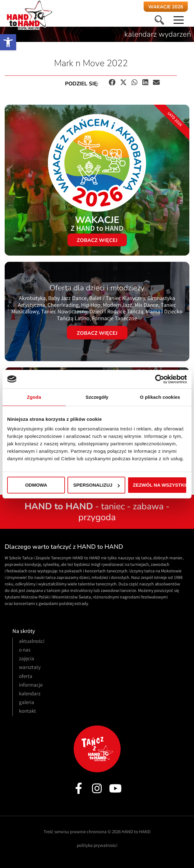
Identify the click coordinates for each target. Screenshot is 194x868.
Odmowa (36, 485)
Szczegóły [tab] (97, 397)
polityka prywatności (97, 846)
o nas (25, 650)
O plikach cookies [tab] (160, 397)
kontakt (28, 712)
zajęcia (27, 659)
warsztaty (30, 668)
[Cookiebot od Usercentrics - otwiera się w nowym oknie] (160, 379)
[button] (8, 42)
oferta (26, 677)
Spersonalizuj (97, 485)
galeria (27, 703)
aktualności (32, 642)
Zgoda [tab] (34, 397)
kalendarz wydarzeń (158, 34)
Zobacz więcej (97, 333)
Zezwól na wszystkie (160, 485)
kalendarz (30, 694)
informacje (31, 686)
